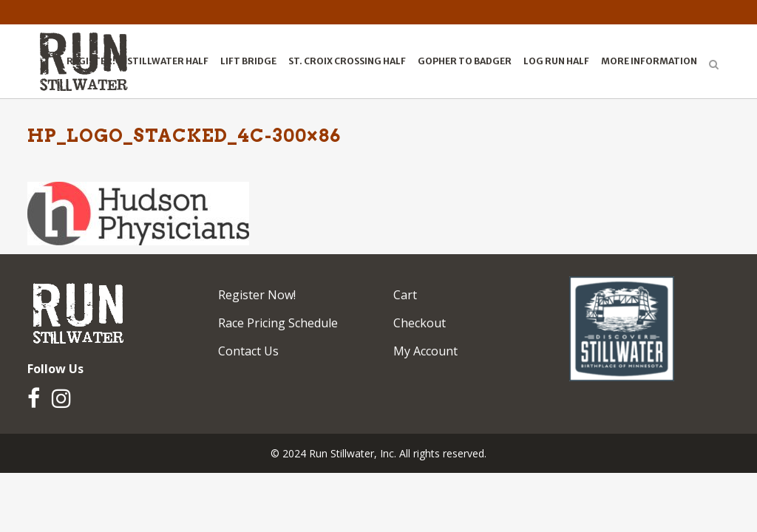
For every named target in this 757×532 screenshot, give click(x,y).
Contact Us (248, 351)
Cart (405, 295)
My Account (425, 351)
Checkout (420, 323)
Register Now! (257, 295)
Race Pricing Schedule (278, 323)
